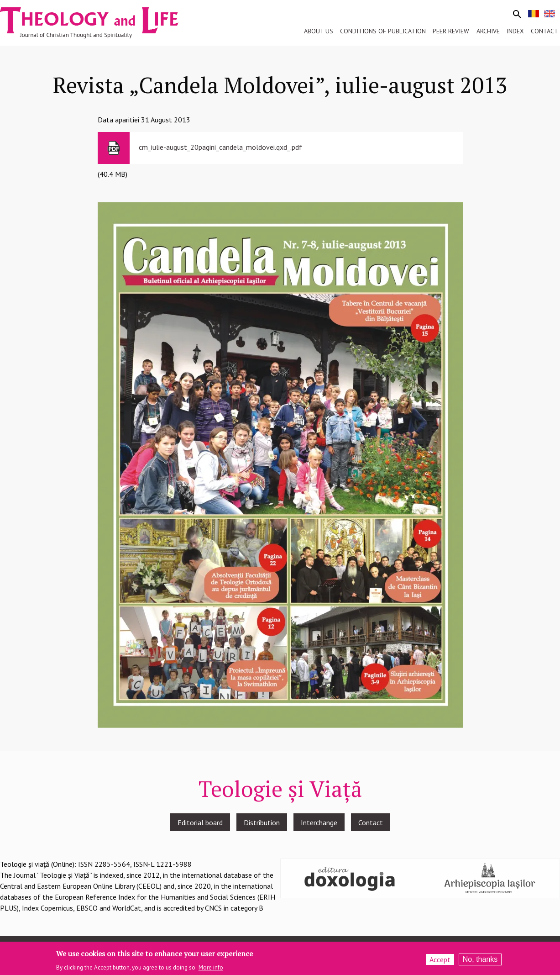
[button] (280, 464)
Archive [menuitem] (488, 31)
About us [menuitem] (319, 31)
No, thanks (480, 961)
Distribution (262, 822)
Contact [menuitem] (544, 31)
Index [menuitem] (515, 31)
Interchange (319, 822)
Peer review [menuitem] (451, 31)
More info (211, 969)
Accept (440, 961)
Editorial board (200, 822)
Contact (371, 822)
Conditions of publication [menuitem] (383, 31)
